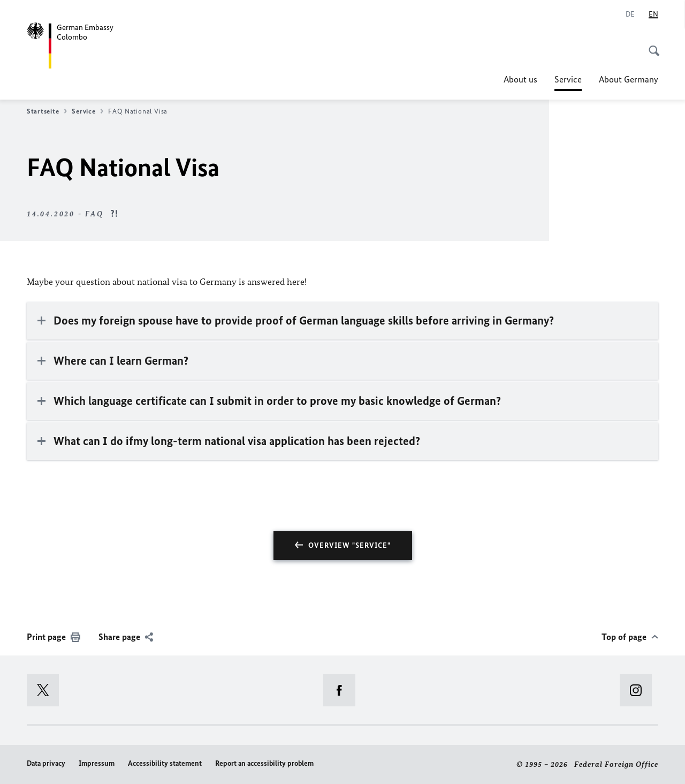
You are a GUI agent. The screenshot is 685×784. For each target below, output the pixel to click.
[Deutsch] (630, 14)
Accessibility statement (165, 763)
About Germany (629, 79)
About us (520, 79)
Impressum (97, 763)
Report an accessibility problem (264, 763)
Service (568, 79)
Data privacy (46, 763)
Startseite (47, 111)
